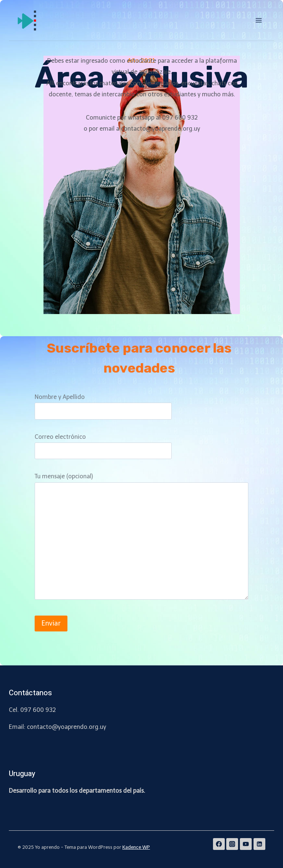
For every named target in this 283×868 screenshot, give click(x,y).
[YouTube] (246, 844)
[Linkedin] (259, 844)
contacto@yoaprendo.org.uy (67, 727)
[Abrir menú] (258, 20)
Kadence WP (136, 847)
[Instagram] (232, 844)
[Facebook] (219, 844)
